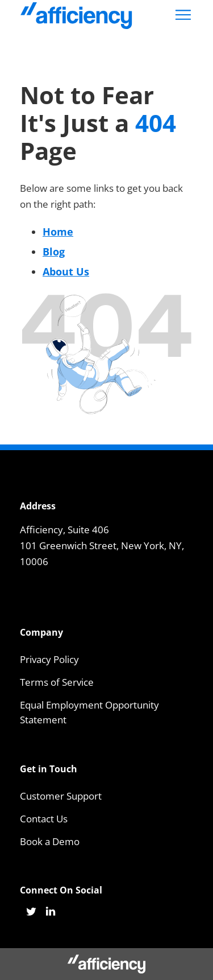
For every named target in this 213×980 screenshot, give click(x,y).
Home (58, 232)
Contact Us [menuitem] (44, 819)
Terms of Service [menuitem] (57, 682)
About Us (66, 271)
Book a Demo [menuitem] (50, 841)
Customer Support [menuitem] (61, 796)
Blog (54, 252)
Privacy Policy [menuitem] (49, 659)
